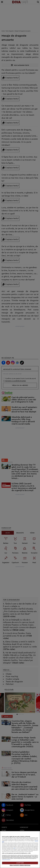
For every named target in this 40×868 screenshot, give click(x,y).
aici (14, 848)
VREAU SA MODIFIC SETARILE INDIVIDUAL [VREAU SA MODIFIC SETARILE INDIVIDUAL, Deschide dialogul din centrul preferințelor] (20, 865)
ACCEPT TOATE (20, 863)
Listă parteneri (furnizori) (6, 860)
